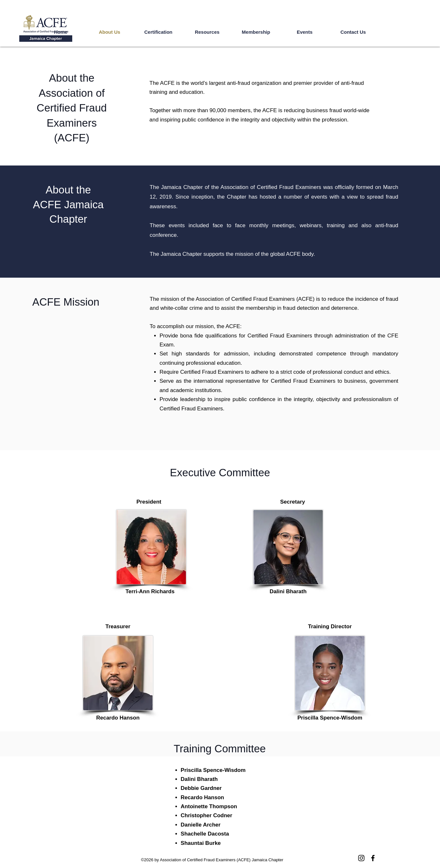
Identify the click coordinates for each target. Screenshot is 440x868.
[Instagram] (361, 858)
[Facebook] (373, 858)
